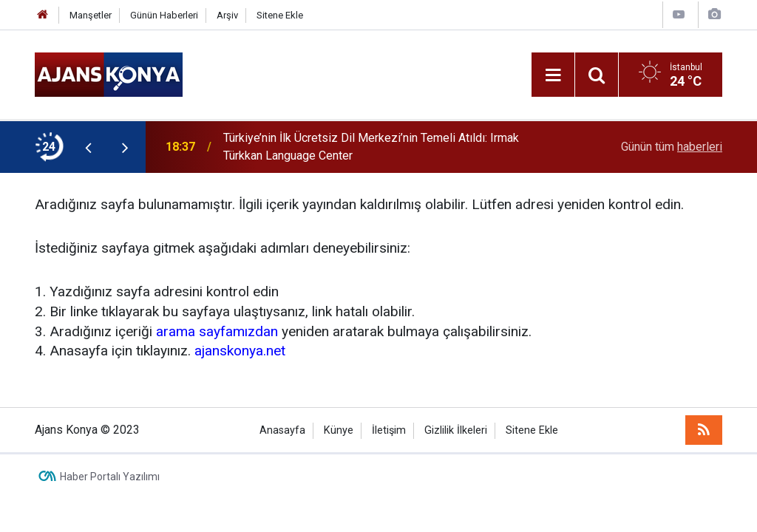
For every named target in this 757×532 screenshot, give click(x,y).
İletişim (389, 430)
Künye (339, 430)
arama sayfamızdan (217, 331)
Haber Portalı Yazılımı (110, 477)
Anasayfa (282, 430)
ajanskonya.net (240, 351)
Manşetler (91, 15)
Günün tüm (672, 147)
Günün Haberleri (164, 15)
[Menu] (553, 75)
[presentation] (88, 147)
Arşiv (227, 15)
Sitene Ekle (280, 15)
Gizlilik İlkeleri (456, 430)
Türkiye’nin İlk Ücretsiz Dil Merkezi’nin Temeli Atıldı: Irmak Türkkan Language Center (371, 147)
